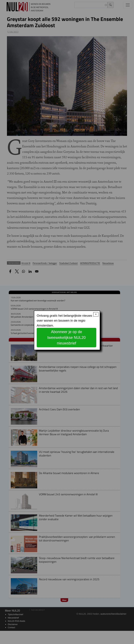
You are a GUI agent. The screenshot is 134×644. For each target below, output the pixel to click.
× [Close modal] (96, 314)
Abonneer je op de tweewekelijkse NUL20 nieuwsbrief (67, 337)
